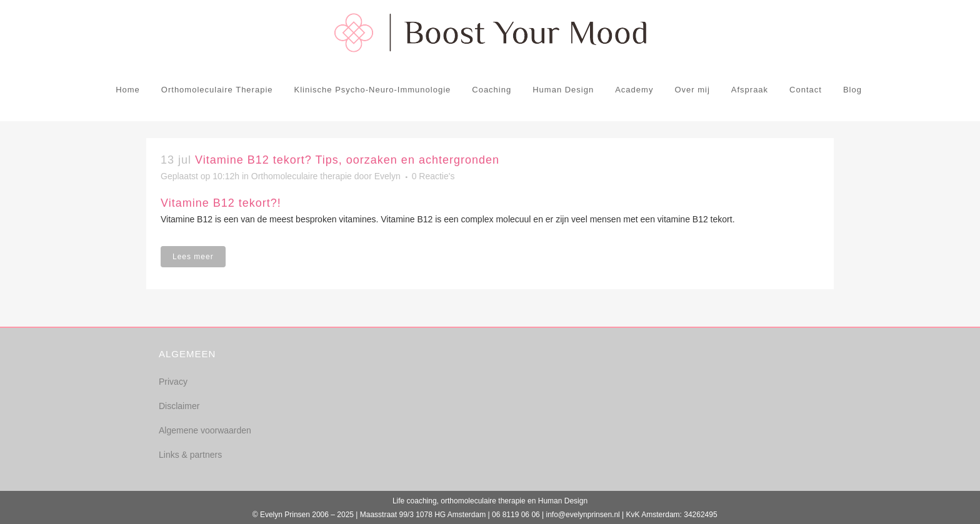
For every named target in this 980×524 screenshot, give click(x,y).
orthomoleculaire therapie (483, 501)
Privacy (173, 382)
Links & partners (190, 455)
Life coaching (415, 501)
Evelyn (387, 176)
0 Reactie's (433, 176)
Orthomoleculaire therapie (302, 176)
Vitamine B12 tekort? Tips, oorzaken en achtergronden (347, 160)
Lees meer (193, 257)
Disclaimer (179, 406)
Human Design (563, 501)
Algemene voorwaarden (205, 430)
